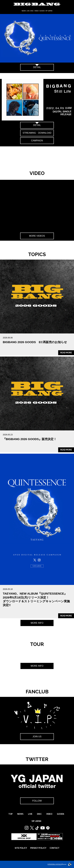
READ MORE (66, 353)
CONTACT (55, 848)
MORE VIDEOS (37, 236)
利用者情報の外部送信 (55, 864)
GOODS (42, 11)
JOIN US (37, 737)
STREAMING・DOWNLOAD (37, 133)
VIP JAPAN (49, 11)
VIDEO (37, 11)
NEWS (24, 11)
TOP (11, 814)
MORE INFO (37, 623)
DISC (32, 11)
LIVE (28, 11)
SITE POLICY (21, 848)
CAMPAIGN (37, 141)
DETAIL (37, 67)
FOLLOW (37, 801)
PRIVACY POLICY (38, 848)
